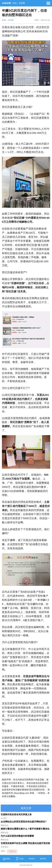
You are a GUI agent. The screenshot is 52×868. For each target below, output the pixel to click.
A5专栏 (11, 20)
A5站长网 (6, 3)
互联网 (22, 3)
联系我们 (32, 859)
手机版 (19, 859)
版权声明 (43, 859)
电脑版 (6, 859)
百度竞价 (12, 851)
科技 (15, 3)
